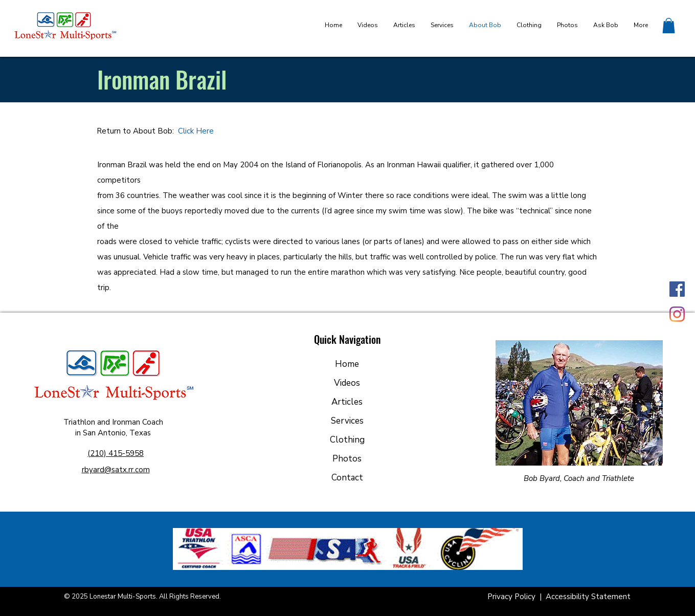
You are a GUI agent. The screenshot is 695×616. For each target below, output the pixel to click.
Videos (347, 383)
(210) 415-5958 (116, 453)
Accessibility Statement (588, 597)
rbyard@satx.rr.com (116, 470)
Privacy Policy (512, 597)
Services (347, 421)
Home (347, 364)
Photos (347, 459)
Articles (347, 402)
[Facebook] (677, 289)
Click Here (196, 131)
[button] (669, 26)
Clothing (347, 440)
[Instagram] (677, 314)
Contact (347, 478)
